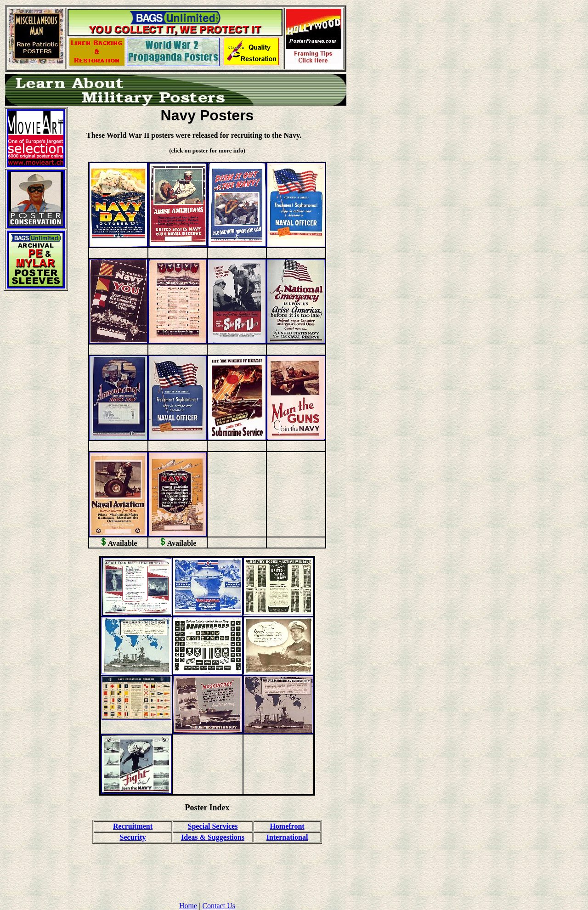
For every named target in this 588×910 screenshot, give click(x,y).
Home (188, 906)
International (287, 837)
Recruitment (133, 826)
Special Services (213, 826)
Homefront (287, 826)
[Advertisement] (36, 436)
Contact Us (219, 906)
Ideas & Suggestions (213, 837)
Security (133, 837)
